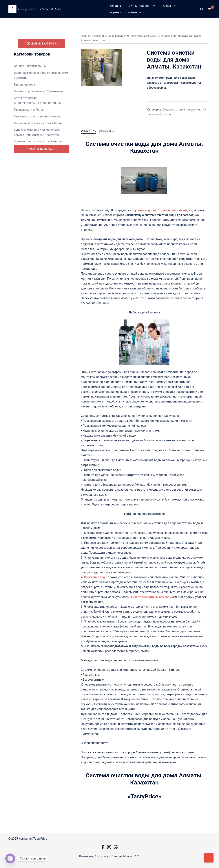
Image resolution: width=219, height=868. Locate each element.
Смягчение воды (95, 577)
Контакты (134, 12)
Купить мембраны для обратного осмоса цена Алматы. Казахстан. (37, 132)
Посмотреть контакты (41, 246)
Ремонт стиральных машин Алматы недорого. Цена (39, 220)
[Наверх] (209, 858)
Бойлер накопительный (30, 66)
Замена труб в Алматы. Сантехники (38, 91)
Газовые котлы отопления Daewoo (38, 116)
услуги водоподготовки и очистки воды (163, 210)
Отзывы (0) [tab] (107, 131)
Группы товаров (138, 6)
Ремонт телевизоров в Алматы (35, 229)
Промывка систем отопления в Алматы (41, 185)
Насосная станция (27, 179)
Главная (86, 36)
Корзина (115, 12)
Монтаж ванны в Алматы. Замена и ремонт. (39, 144)
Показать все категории (41, 44)
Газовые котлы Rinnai (29, 110)
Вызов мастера (24, 85)
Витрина (115, 6)
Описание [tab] (89, 131)
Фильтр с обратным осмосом (151, 597)
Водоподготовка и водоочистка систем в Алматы (41, 75)
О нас (167, 6)
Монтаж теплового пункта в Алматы (39, 153)
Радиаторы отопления (29, 192)
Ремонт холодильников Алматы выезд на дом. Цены (41, 238)
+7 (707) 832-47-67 (51, 9)
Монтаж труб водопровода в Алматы (40, 160)
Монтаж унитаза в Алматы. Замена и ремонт (40, 169)
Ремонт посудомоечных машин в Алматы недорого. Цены (37, 208)
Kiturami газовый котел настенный (38, 103)
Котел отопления (26, 98)
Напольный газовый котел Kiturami (38, 123)
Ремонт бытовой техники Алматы (37, 199)
